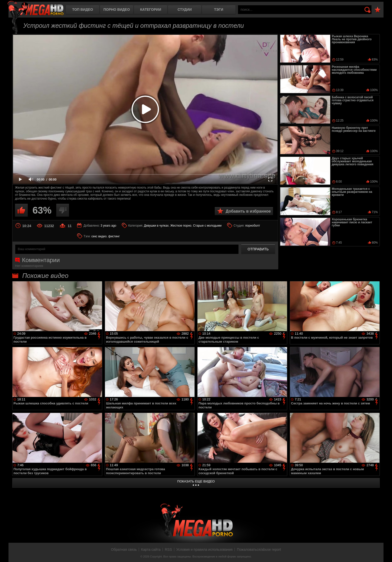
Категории (151, 10)
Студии (184, 10)
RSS (168, 549)
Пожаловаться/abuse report (259, 549)
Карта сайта (151, 549)
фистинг (114, 236)
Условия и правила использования (204, 549)
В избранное (377, 10)
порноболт (253, 226)
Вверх (384, 553)
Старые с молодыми (207, 226)
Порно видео (117, 10)
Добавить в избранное (248, 211)
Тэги (219, 10)
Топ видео (83, 10)
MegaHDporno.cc (35, 9)
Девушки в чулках (156, 226)
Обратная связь (124, 549)
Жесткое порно (181, 226)
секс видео (99, 236)
